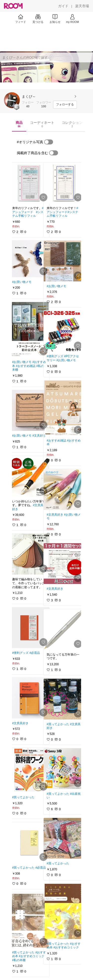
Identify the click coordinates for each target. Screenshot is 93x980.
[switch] (49, 142)
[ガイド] (63, 6)
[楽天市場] (82, 6)
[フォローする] (65, 105)
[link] (29, 183)
